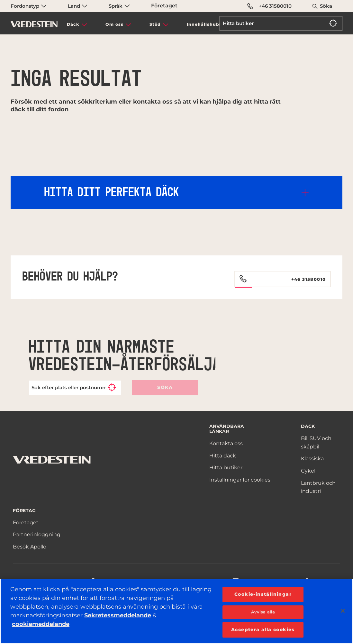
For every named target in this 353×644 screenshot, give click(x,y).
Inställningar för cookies (240, 480)
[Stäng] (343, 611)
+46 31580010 (269, 6)
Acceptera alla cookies (263, 630)
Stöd (155, 24)
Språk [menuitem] (119, 6)
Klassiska (312, 459)
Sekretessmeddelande (118, 615)
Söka (326, 6)
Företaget (164, 6)
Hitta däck (223, 456)
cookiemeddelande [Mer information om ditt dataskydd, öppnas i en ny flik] (41, 624)
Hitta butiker (226, 468)
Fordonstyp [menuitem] (29, 6)
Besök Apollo (30, 547)
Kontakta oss (226, 443)
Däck (73, 24)
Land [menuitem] (78, 6)
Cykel (308, 471)
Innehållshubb (205, 24)
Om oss (114, 24)
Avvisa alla (263, 612)
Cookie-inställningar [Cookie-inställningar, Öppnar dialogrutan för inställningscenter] (263, 594)
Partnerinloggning (37, 534)
